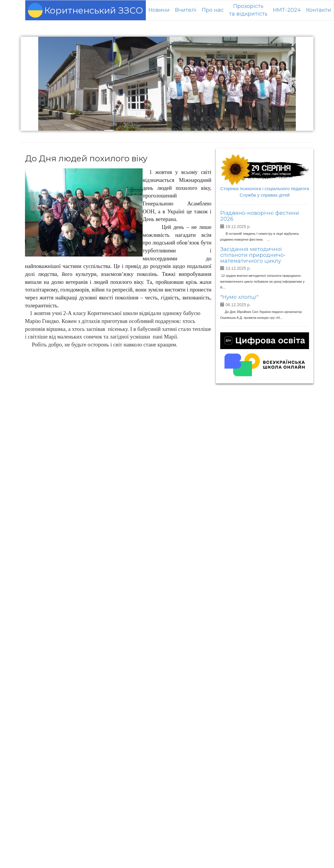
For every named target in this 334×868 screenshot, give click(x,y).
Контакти (319, 10)
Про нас (213, 10)
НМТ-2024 (287, 10)
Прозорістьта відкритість (248, 10)
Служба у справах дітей (265, 195)
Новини (159, 10)
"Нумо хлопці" (239, 297)
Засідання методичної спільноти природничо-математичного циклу (253, 255)
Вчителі (186, 10)
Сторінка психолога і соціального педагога (265, 188)
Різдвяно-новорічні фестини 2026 (260, 216)
